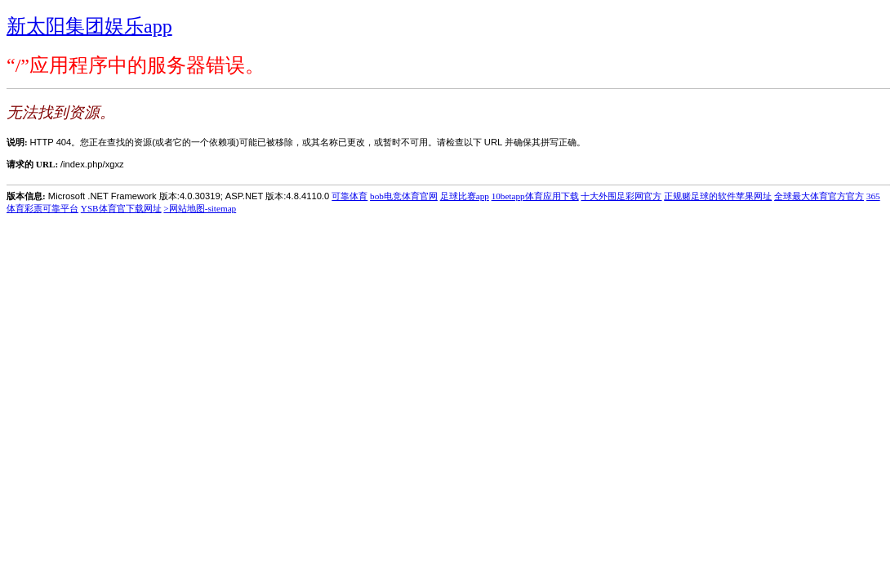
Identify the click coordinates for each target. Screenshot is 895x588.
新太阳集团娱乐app (89, 26)
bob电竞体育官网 (404, 196)
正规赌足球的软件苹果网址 (718, 196)
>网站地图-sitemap (200, 208)
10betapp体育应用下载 (535, 196)
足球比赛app (465, 196)
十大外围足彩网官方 (621, 196)
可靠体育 (350, 196)
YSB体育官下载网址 (121, 208)
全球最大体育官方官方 (819, 196)
